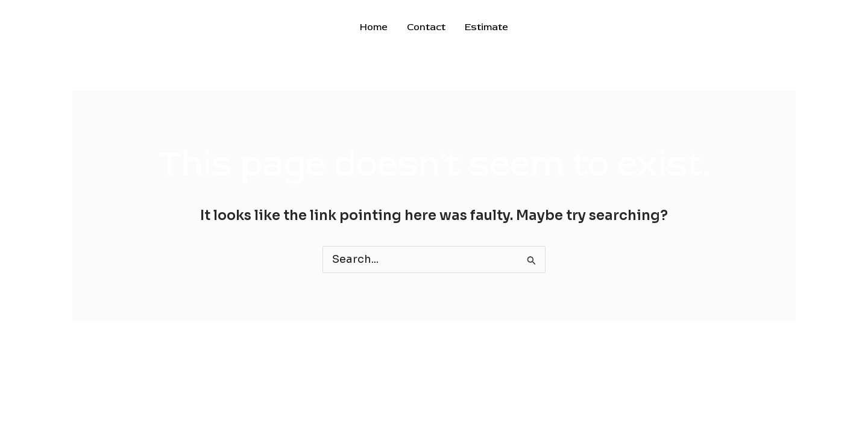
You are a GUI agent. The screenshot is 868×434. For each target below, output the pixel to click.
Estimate (486, 27)
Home (374, 27)
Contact (426, 27)
